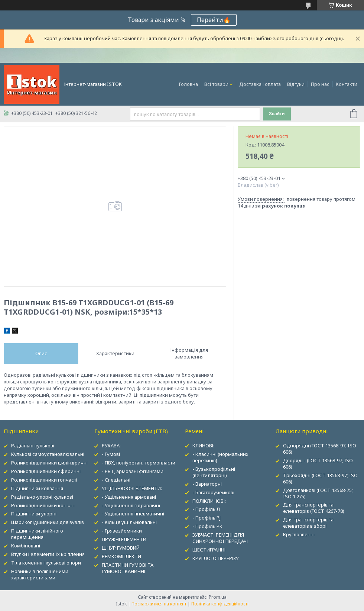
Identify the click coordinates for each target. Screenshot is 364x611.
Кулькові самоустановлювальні (48, 454)
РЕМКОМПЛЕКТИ (121, 556)
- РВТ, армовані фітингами (133, 471)
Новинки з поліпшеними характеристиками (40, 574)
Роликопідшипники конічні (43, 505)
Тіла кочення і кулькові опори (46, 563)
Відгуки (296, 84)
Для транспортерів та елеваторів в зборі (308, 523)
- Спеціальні (116, 480)
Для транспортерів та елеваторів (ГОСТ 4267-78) (314, 508)
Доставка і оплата (260, 84)
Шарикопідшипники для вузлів (48, 522)
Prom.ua (218, 597)
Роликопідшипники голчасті (44, 480)
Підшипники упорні (34, 514)
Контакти (347, 84)
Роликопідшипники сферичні (46, 471)
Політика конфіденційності (220, 604)
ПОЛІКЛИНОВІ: (209, 501)
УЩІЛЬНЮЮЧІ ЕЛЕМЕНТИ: (132, 488)
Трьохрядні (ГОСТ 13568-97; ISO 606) (320, 478)
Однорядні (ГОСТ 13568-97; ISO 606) (320, 449)
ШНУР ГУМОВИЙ (121, 548)
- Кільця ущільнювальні (129, 522)
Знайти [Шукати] (277, 114)
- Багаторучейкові (213, 492)
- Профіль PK (207, 526)
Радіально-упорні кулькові (42, 497)
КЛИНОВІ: (203, 446)
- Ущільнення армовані (129, 497)
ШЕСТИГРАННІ (209, 550)
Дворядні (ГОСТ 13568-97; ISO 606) (318, 464)
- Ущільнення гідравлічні (131, 505)
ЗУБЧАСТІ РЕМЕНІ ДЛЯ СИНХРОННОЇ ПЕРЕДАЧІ (220, 538)
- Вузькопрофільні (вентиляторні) (214, 472)
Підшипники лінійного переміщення (37, 534)
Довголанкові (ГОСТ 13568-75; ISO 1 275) (318, 493)
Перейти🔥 (214, 20)
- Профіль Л (206, 509)
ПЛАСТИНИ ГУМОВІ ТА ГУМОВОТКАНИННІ (128, 568)
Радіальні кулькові (33, 446)
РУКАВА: (111, 446)
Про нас (320, 84)
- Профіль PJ (207, 518)
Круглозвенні (299, 534)
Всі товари (216, 84)
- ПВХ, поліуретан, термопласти (139, 463)
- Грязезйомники (122, 531)
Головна (188, 84)
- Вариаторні (207, 484)
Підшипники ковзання (37, 488)
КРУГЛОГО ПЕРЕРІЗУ (216, 558)
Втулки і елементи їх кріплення (48, 554)
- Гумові (111, 454)
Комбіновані (26, 546)
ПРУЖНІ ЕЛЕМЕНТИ (124, 539)
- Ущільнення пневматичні (133, 514)
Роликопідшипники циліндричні (49, 463)
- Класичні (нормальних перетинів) (220, 457)
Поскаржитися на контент (159, 604)
